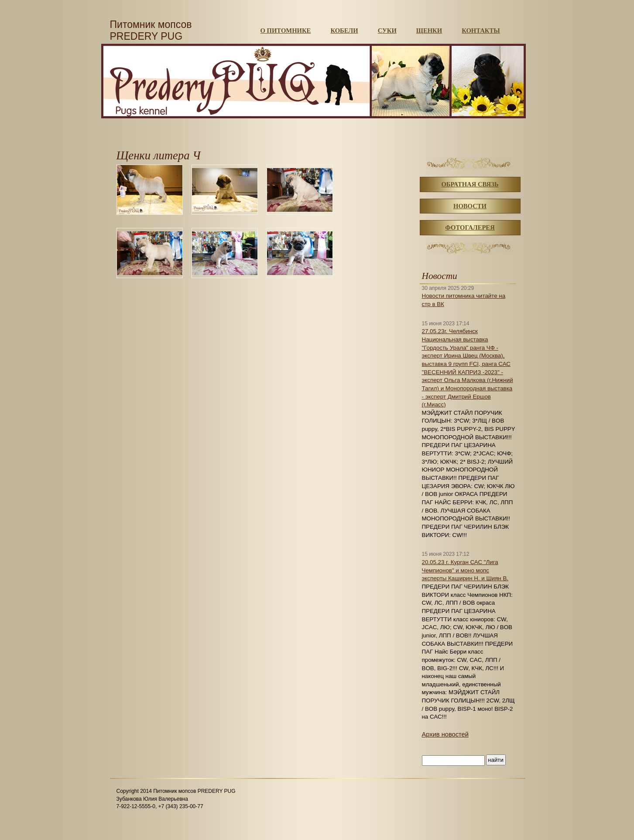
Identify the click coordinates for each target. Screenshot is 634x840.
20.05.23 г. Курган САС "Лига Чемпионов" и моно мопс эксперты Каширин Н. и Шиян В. (465, 570)
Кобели (344, 31)
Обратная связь (470, 184)
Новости (470, 206)
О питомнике (286, 31)
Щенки (429, 31)
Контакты (481, 31)
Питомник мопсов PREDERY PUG (151, 30)
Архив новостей (445, 734)
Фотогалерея (470, 227)
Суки (387, 31)
